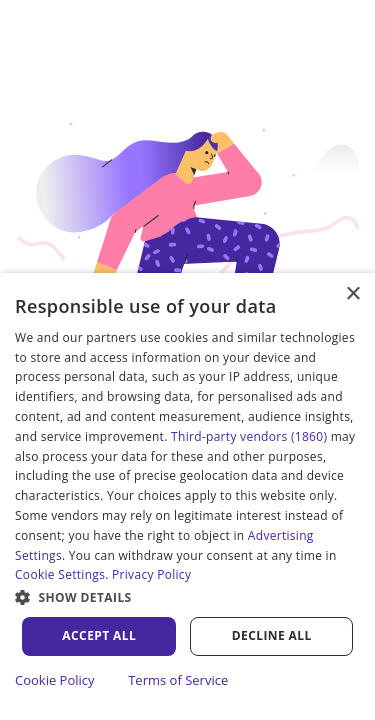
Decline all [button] (272, 635)
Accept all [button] (99, 635)
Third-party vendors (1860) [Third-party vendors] (249, 436)
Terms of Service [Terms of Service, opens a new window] (178, 680)
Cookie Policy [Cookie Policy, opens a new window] (55, 680)
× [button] (352, 294)
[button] (187, 597)
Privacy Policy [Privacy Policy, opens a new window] (151, 574)
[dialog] (187, 496)
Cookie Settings (60, 574)
